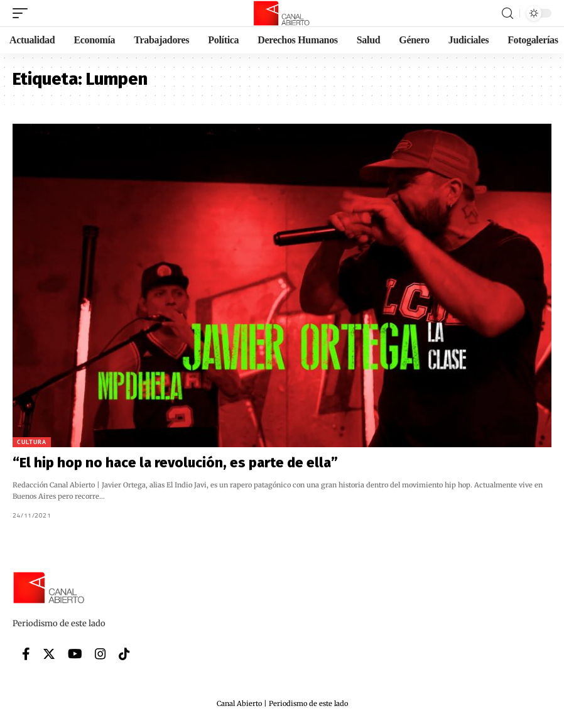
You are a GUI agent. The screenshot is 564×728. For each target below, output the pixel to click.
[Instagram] (100, 654)
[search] (507, 14)
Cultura (32, 442)
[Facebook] (26, 654)
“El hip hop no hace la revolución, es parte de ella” (175, 463)
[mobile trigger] (23, 13)
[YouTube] (75, 654)
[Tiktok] (124, 654)
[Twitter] (49, 654)
